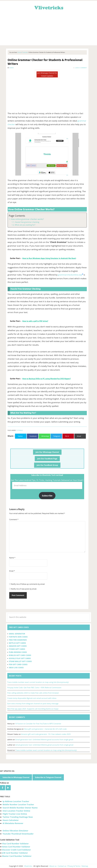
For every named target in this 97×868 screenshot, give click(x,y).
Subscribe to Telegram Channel (48, 777)
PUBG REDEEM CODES (18, 652)
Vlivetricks (49, 7)
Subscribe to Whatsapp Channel (16, 777)
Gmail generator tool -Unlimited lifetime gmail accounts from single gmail (44, 740)
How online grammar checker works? (27, 219)
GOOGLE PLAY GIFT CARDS (20, 658)
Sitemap (85, 866)
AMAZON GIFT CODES (18, 646)
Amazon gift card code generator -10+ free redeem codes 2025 (46, 734)
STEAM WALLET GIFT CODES (20, 661)
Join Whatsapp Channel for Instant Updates (47, 74)
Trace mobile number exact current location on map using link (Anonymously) (38, 682)
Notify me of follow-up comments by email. (28, 584)
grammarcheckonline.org (70, 275)
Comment (14, 519)
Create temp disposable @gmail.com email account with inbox (32, 698)
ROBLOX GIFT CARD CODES (20, 655)
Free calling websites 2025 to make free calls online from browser (33, 693)
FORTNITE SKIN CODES (18, 637)
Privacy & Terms (74, 866)
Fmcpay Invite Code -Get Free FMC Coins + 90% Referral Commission (34, 688)
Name (12, 558)
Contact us (62, 866)
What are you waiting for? (25, 225)
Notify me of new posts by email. (24, 589)
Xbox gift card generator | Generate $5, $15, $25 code (45, 729)
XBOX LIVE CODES (16, 668)
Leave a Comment (81, 68)
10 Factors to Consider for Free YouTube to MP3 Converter (38, 724)
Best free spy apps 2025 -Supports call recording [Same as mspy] (33, 709)
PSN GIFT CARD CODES (18, 664)
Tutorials (20, 430)
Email (12, 571)
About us (53, 866)
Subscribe (47, 496)
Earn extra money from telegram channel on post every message (33, 704)
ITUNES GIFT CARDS (17, 649)
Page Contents (17, 216)
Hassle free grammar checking (27, 222)
